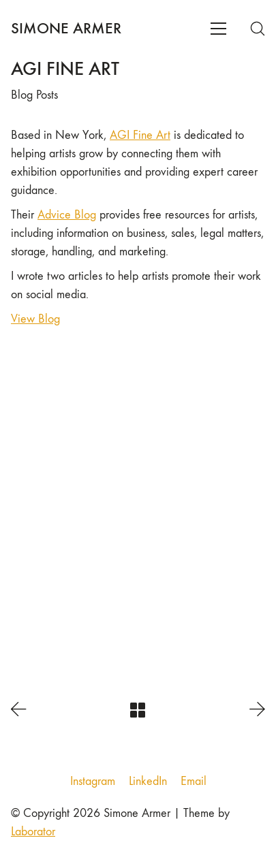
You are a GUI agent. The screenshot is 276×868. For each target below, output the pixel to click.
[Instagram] (93, 782)
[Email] (194, 782)
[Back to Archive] (138, 710)
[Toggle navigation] (218, 29)
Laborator (33, 832)
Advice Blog (67, 215)
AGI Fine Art (140, 135)
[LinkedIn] (148, 782)
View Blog (35, 319)
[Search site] (258, 29)
